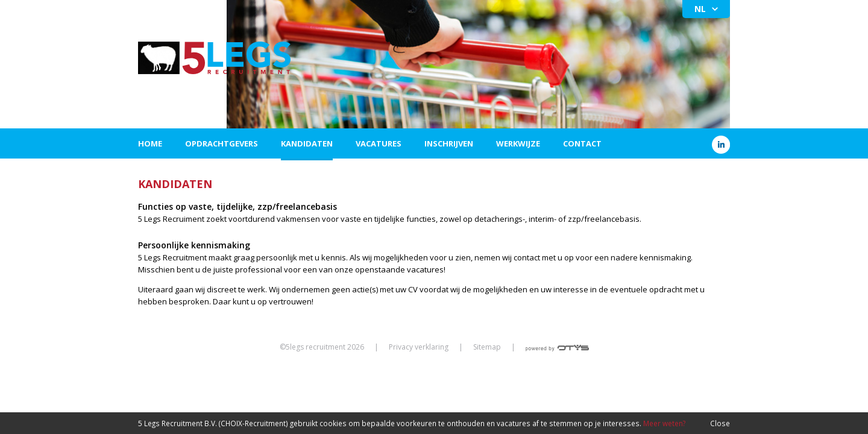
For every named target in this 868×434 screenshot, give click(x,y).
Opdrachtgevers (222, 143)
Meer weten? (664, 423)
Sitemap (487, 347)
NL (700, 9)
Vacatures (379, 143)
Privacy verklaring (419, 347)
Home (150, 143)
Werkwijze (518, 143)
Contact (582, 143)
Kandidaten (307, 143)
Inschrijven (449, 143)
